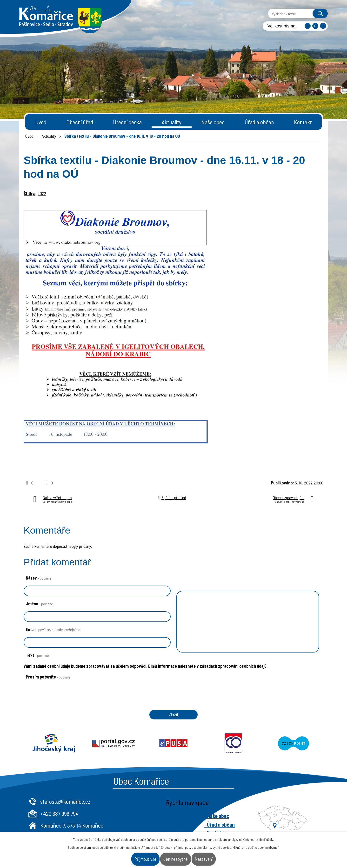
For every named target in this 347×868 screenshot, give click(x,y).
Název (39, 578)
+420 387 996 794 (142, 820)
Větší (323, 26)
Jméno (39, 604)
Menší (308, 26)
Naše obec (213, 122)
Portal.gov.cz (114, 750)
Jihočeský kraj (54, 750)
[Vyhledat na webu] (287, 13)
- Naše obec (299, 823)
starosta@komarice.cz (148, 808)
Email (53, 629)
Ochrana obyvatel (233, 750)
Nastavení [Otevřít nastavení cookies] (221, 857)
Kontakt (303, 122)
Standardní (315, 26)
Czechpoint (293, 750)
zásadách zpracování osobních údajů (233, 666)
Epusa (174, 750)
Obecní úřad (80, 122)
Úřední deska (127, 122)
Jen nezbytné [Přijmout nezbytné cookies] (177, 857)
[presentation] (59, 705)
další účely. (267, 836)
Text (37, 655)
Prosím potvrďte (48, 677)
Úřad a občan (259, 122)
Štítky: (30, 193)
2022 (42, 193)
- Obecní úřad (263, 823)
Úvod (41, 122)
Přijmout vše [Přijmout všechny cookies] (130, 857)
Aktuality (172, 122)
